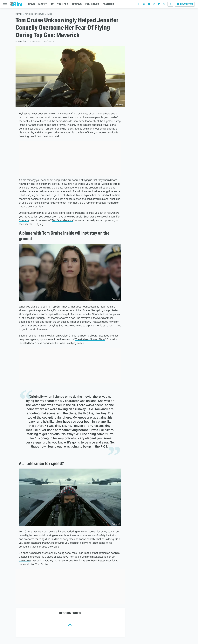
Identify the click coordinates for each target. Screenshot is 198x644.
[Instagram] (154, 5)
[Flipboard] (159, 5)
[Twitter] (144, 5)
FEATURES (108, 4)
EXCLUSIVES (92, 4)
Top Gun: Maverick (62, 220)
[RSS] (164, 5)
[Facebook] (139, 5)
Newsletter (185, 4)
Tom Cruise (61, 336)
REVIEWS (77, 4)
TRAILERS (63, 4)
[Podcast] (170, 4)
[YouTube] (149, 5)
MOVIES (43, 4)
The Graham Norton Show (90, 339)
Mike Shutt (24, 41)
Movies (19, 14)
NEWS (31, 4)
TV (52, 4)
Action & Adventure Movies (38, 14)
